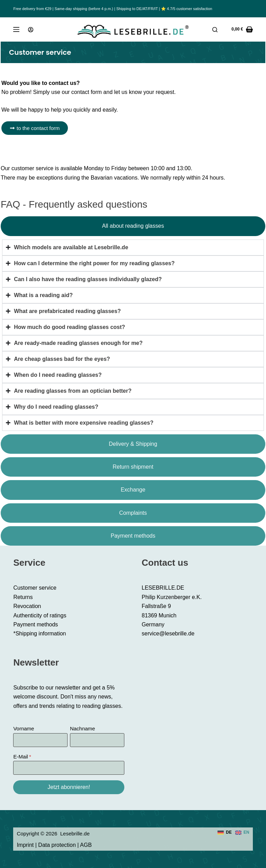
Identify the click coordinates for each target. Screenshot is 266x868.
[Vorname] (40, 740)
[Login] (31, 30)
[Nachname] (97, 740)
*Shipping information (39, 633)
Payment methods (36, 624)
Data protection (57, 845)
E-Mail (21, 757)
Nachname (83, 728)
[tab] (133, 226)
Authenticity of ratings (40, 615)
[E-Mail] (69, 768)
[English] (242, 833)
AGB (86, 845)
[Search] (215, 30)
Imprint (25, 845)
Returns (23, 597)
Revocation (27, 606)
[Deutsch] (225, 833)
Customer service (35, 588)
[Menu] (16, 29)
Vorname (24, 728)
